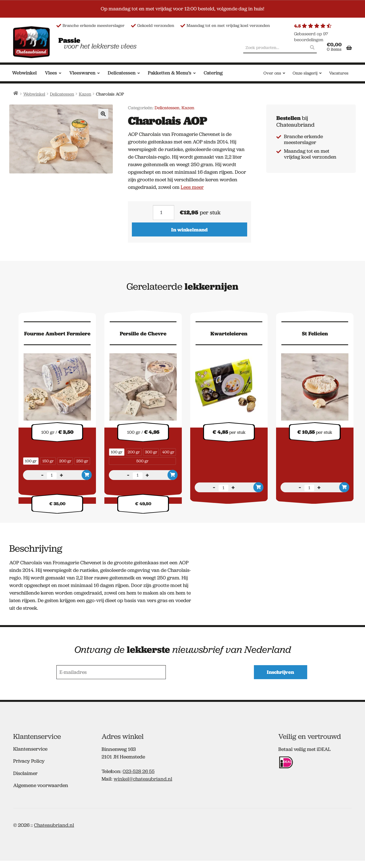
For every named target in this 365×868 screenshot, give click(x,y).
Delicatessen (122, 73)
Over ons (272, 73)
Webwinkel (24, 73)
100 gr (31, 461)
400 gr (168, 452)
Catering (213, 73)
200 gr (65, 461)
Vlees (51, 73)
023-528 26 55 (139, 771)
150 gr (48, 461)
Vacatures (339, 73)
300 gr (151, 452)
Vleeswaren (82, 73)
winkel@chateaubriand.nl (143, 779)
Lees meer (192, 187)
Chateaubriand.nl (54, 825)
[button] (103, 114)
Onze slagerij (305, 73)
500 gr (142, 461)
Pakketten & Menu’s (170, 73)
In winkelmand (189, 230)
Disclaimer (25, 773)
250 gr (82, 461)
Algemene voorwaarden (41, 785)
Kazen (85, 94)
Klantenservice (30, 748)
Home (16, 93)
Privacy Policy (29, 761)
